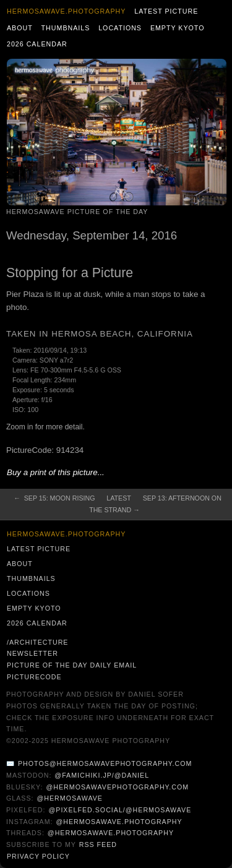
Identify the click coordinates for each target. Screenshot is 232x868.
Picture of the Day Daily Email (72, 665)
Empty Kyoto (178, 28)
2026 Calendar (37, 44)
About (20, 28)
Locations (120, 28)
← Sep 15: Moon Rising (54, 498)
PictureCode (34, 677)
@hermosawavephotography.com (118, 787)
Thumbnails (66, 28)
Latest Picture (166, 11)
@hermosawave (70, 798)
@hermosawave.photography (119, 822)
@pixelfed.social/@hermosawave (120, 810)
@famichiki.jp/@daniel (102, 775)
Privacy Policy (38, 856)
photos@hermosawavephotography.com (105, 763)
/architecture (37, 642)
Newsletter (32, 653)
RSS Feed (98, 844)
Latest (118, 498)
